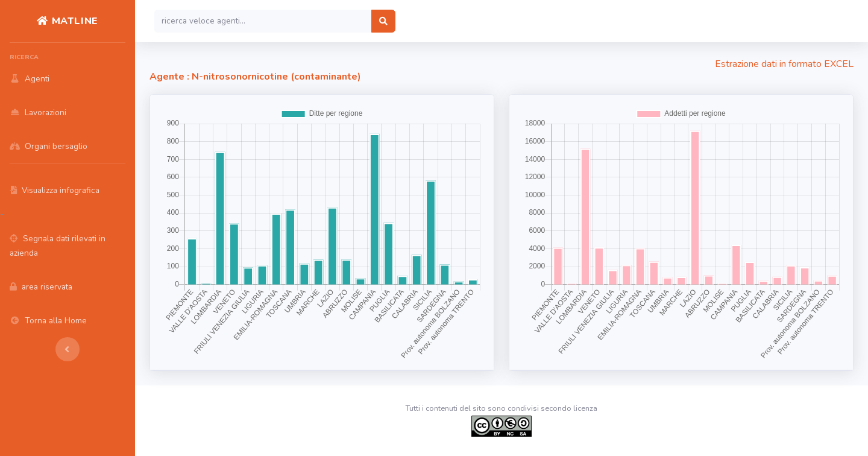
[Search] (263, 21)
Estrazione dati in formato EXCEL (784, 64)
